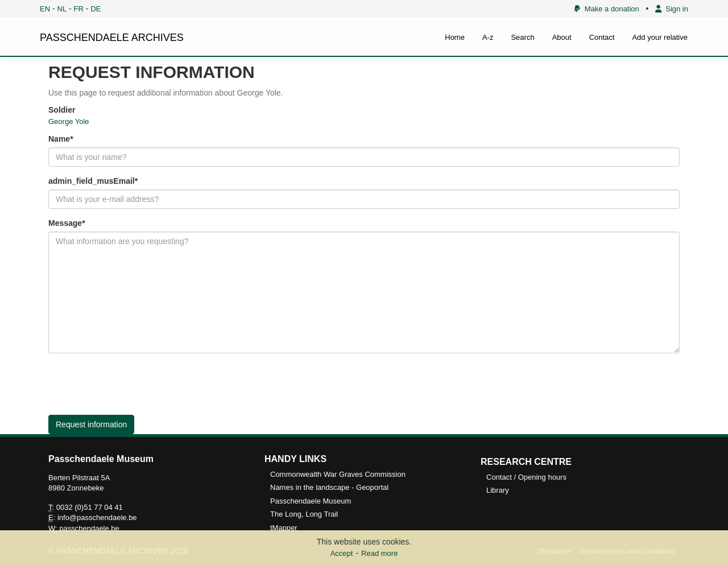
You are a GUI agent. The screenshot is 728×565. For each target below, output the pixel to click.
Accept (342, 553)
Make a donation (607, 9)
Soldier (62, 110)
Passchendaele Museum (311, 501)
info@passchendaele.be (97, 517)
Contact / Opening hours (526, 477)
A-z (488, 37)
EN (45, 9)
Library (498, 490)
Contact (602, 37)
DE (96, 9)
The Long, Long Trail (304, 514)
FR (79, 9)
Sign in (672, 9)
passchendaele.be (89, 528)
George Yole (69, 121)
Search (522, 37)
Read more (379, 553)
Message (65, 223)
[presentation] (135, 384)
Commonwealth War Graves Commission (338, 474)
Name (59, 139)
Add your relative (660, 37)
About (562, 37)
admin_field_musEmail (92, 181)
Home (455, 37)
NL (62, 9)
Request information (91, 424)
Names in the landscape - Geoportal (329, 487)
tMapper (284, 528)
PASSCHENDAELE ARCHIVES (112, 38)
